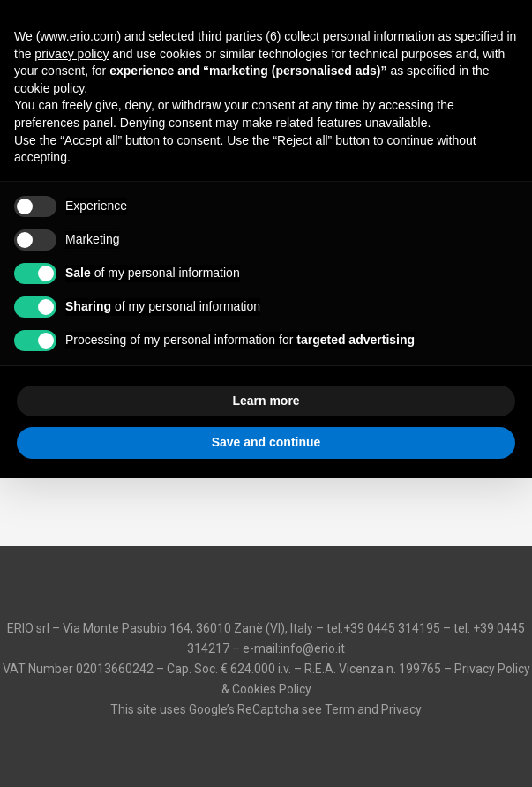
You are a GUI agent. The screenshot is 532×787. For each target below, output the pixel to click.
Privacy (401, 709)
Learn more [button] (266, 401)
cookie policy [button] (49, 88)
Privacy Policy (492, 669)
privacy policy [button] (71, 54)
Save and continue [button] (266, 442)
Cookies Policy (272, 689)
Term (340, 709)
